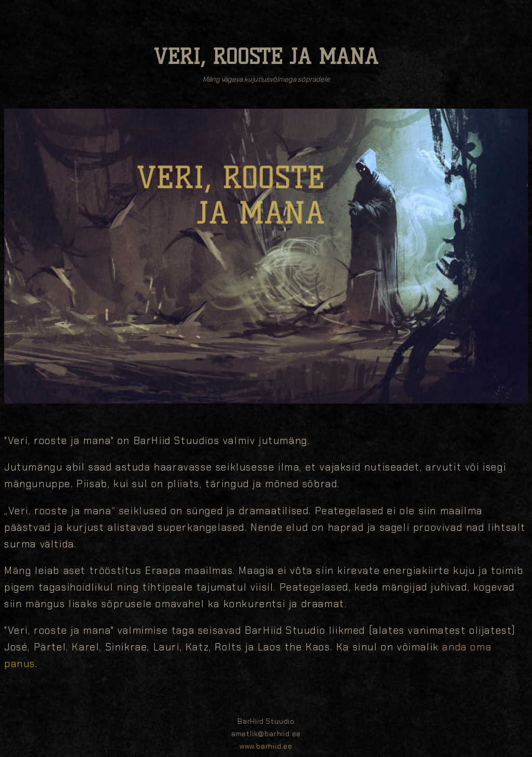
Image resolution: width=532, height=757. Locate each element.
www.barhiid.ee (266, 746)
